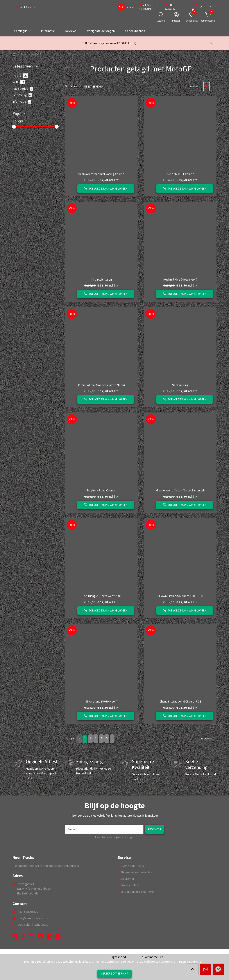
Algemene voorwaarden (136, 872)
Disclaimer (127, 879)
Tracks (20, 75)
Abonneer (155, 829)
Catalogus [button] (21, 31)
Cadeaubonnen (135, 31)
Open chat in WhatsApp (33, 925)
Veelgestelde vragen (101, 31)
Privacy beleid (129, 885)
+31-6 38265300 (28, 912)
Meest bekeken (93, 86)
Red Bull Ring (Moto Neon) (180, 279)
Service (124, 858)
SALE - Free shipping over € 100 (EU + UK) (109, 43)
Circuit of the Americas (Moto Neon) (101, 385)
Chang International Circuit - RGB (180, 701)
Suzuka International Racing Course (101, 174)
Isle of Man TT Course (180, 174)
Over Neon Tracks (132, 866)
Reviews (71, 31)
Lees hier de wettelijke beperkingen (115, 837)
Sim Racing (22, 95)
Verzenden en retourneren (138, 892)
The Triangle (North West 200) (101, 596)
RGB (19, 82)
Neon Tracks (23, 858)
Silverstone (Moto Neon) (101, 701)
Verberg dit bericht (114, 973)
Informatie (48, 31)
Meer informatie (190, 962)
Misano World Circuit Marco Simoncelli (180, 490)
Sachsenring (180, 385)
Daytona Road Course (101, 490)
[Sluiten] (211, 43)
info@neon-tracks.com (33, 918)
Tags (24, 54)
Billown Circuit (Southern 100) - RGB (180, 596)
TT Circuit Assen (101, 279)
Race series (23, 89)
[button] (195, 7)
